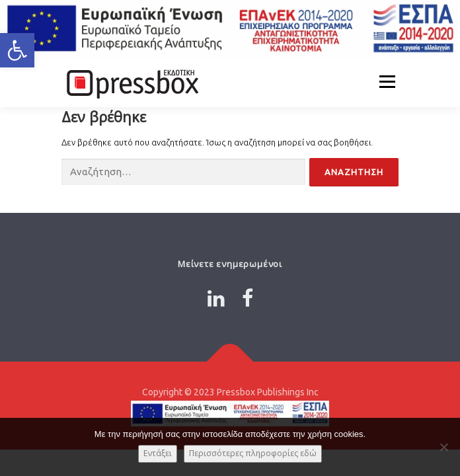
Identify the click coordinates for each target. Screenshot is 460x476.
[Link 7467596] (248, 298)
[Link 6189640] (216, 298)
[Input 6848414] (354, 172)
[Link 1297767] (230, 362)
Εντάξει (158, 453)
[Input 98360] (183, 172)
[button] (17, 50)
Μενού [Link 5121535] (387, 82)
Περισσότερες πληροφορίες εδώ (253, 453)
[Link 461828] (131, 82)
